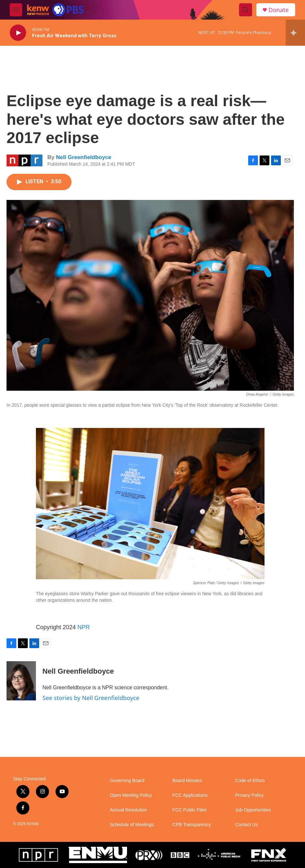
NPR (84, 627)
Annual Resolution (128, 810)
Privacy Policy (249, 795)
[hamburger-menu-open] (16, 10)
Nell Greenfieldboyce (83, 157)
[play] (18, 33)
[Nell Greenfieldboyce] (21, 681)
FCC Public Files (189, 810)
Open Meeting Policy (131, 795)
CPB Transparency (192, 825)
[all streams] (295, 33)
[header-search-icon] (246, 10)
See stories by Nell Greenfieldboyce (91, 698)
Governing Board (127, 781)
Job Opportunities (253, 810)
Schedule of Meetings (132, 825)
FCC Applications (190, 795)
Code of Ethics (250, 781)
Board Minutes (187, 781)
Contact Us (246, 825)
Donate (279, 10)
